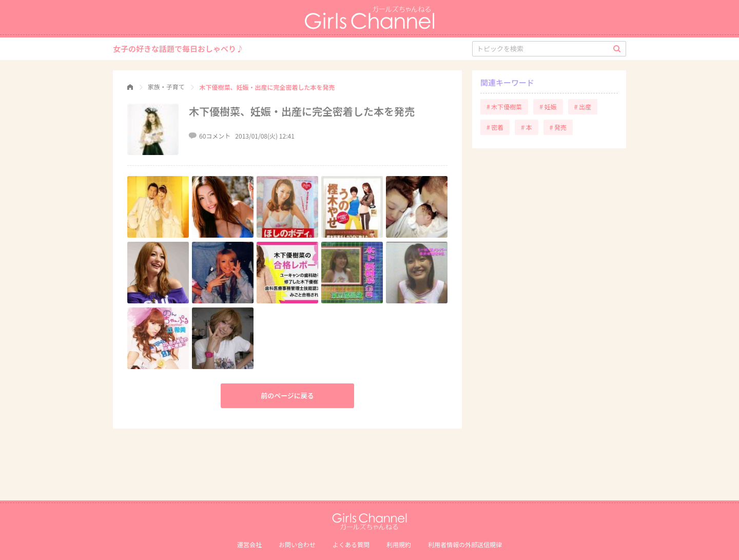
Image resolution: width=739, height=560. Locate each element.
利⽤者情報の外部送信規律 (465, 544)
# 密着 (495, 127)
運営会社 (249, 544)
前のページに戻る (287, 395)
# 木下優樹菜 (504, 107)
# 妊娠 (548, 107)
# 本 (526, 127)
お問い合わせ (297, 544)
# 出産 (583, 107)
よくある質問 (351, 544)
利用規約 (399, 544)
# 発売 (558, 127)
